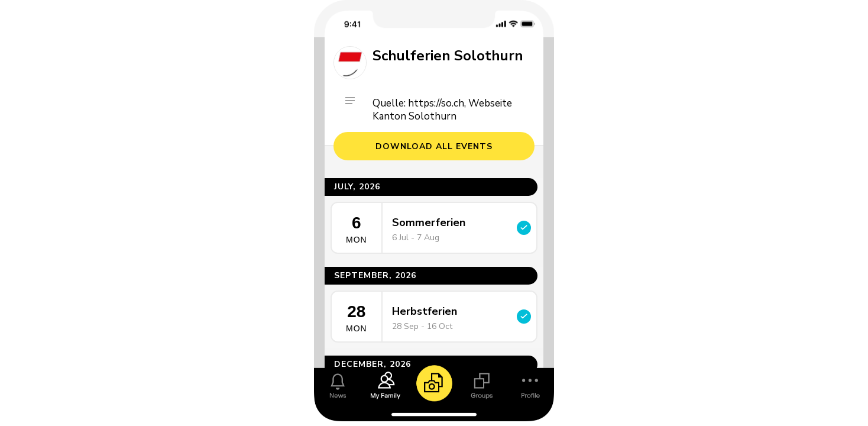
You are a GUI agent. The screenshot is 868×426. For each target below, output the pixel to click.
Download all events (434, 146)
